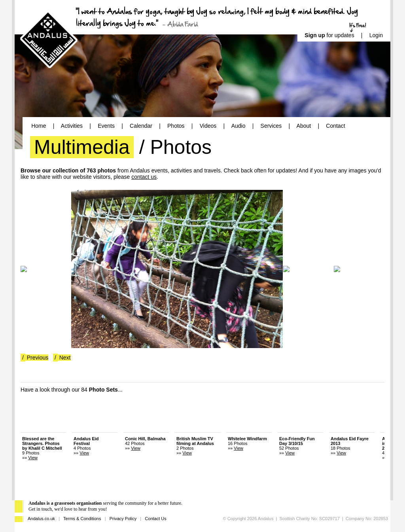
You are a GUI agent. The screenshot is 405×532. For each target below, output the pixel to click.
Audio (238, 126)
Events (106, 126)
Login (376, 35)
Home (39, 126)
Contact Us (155, 519)
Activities (72, 126)
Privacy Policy (123, 519)
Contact (335, 126)
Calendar (141, 126)
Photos (176, 126)
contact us (144, 177)
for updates (329, 35)
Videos (208, 126)
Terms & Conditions (82, 519)
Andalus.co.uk (41, 519)
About (304, 126)
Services (271, 126)
